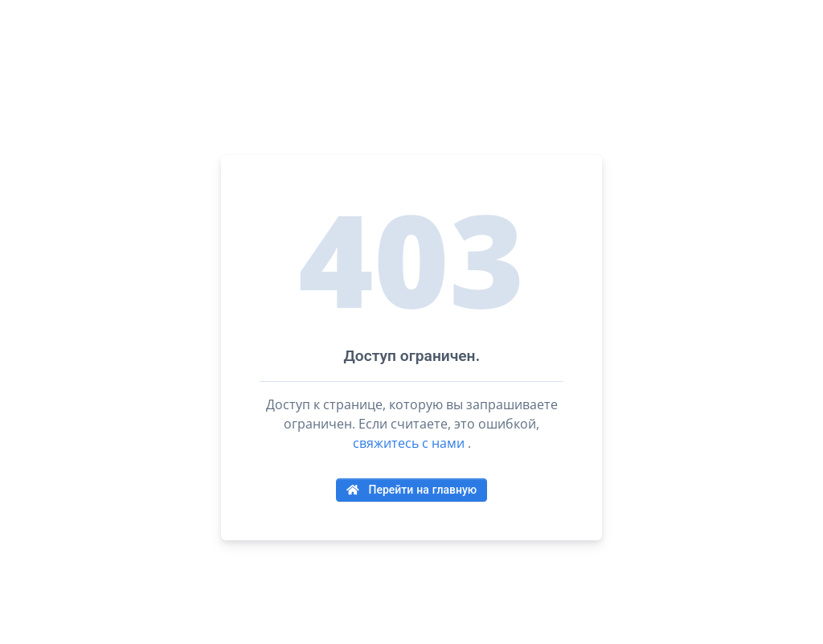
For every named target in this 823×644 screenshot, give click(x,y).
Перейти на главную (411, 490)
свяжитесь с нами (409, 443)
